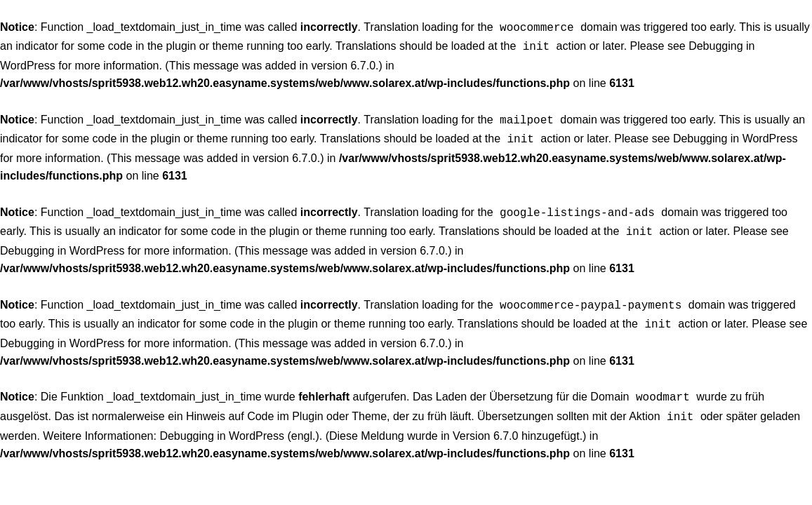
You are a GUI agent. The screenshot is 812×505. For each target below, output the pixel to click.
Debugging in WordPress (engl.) (239, 422)
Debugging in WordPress (736, 134)
